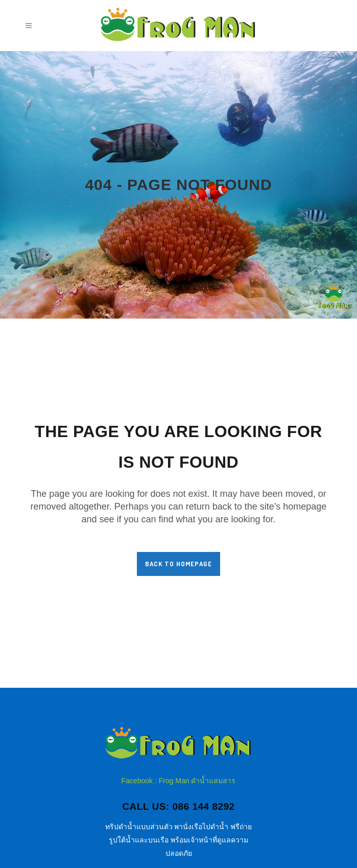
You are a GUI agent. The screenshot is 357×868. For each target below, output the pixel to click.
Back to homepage (178, 564)
